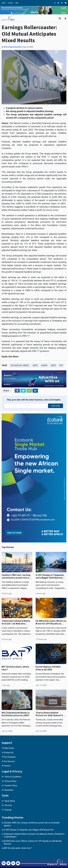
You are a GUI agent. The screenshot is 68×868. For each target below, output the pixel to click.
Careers (7, 766)
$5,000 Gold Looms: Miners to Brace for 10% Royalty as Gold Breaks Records (51, 622)
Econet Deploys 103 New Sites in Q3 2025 (48, 668)
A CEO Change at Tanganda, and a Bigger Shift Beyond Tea (50, 576)
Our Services (9, 761)
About (4, 3)
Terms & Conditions (13, 777)
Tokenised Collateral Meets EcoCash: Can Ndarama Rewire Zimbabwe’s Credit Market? (16, 622)
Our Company (10, 757)
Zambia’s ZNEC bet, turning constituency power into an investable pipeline (16, 576)
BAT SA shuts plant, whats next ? (15, 668)
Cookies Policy (11, 786)
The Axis (8, 805)
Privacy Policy (10, 781)
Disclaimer (9, 790)
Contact (11, 3)
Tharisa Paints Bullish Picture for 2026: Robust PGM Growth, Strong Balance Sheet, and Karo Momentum (51, 714)
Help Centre (9, 748)
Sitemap (8, 810)
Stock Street (10, 801)
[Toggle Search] (60, 19)
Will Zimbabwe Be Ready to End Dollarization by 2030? (16, 714)
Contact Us (9, 753)
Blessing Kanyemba (13, 47)
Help (17, 3)
